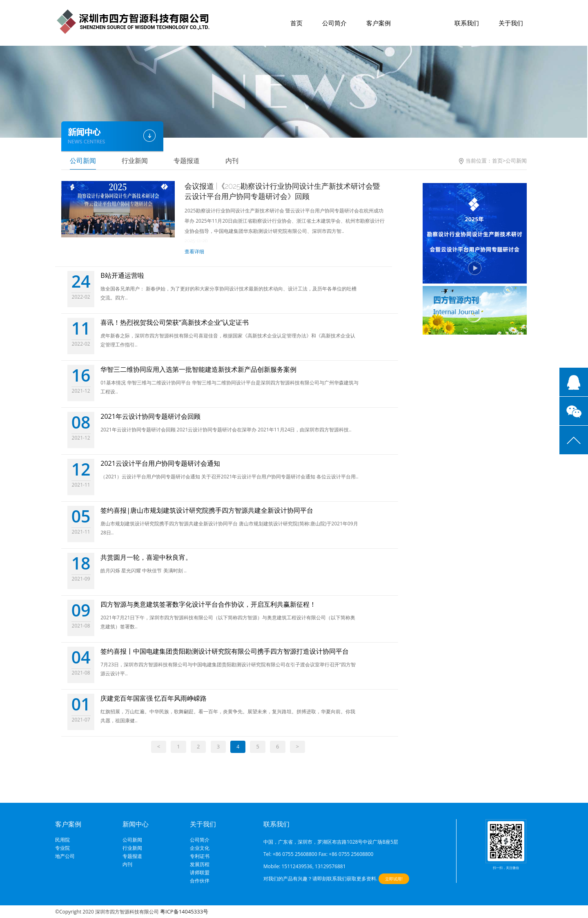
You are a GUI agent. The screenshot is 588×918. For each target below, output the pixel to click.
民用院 (62, 840)
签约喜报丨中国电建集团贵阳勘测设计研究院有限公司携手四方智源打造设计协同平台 (225, 651)
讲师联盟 (200, 873)
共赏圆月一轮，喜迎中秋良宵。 (146, 557)
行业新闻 (135, 161)
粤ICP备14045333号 (184, 911)
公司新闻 (83, 161)
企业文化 (200, 848)
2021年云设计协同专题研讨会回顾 (150, 416)
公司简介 (334, 23)
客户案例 (379, 23)
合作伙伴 (200, 881)
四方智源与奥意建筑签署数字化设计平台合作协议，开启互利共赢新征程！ (208, 604)
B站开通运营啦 (122, 275)
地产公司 (65, 856)
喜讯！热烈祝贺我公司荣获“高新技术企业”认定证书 (175, 322)
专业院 (62, 848)
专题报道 (187, 161)
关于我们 (511, 23)
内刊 (232, 161)
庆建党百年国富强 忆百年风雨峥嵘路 (154, 698)
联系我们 (467, 23)
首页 (296, 23)
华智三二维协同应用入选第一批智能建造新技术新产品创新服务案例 (198, 369)
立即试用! (394, 879)
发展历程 (200, 864)
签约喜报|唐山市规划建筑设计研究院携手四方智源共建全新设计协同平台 (207, 510)
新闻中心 (423, 23)
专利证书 (200, 856)
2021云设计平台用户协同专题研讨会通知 (160, 463)
